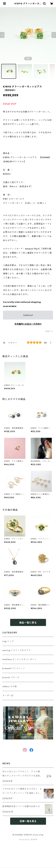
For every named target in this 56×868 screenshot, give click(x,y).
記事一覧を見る (28, 821)
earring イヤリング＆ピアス (17, 650)
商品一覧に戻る (28, 623)
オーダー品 (8, 695)
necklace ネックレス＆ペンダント (19, 659)
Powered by (28, 839)
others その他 (10, 686)
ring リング (8, 641)
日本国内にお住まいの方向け (28, 324)
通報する (49, 331)
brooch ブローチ (11, 677)
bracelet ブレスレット (14, 668)
